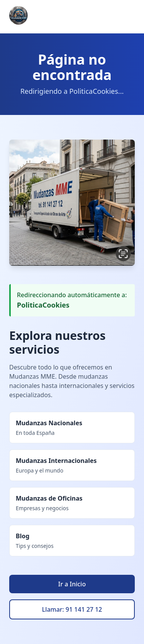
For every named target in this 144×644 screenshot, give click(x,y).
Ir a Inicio (72, 584)
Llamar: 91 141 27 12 (72, 609)
